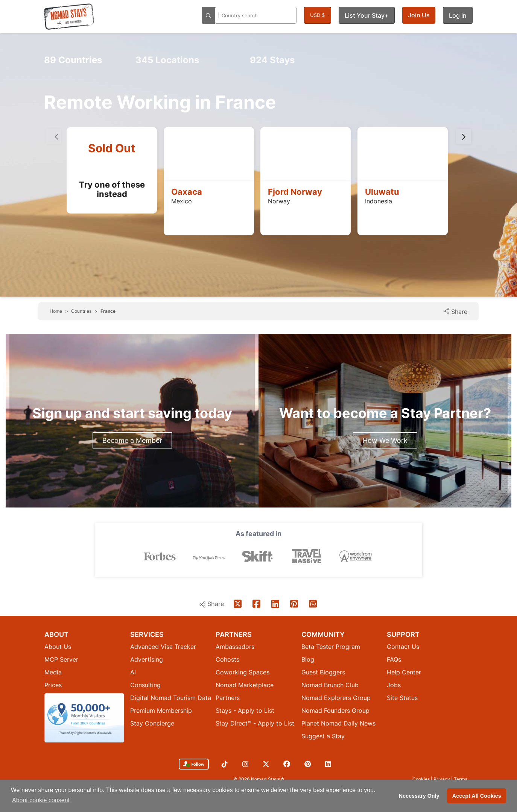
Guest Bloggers (323, 672)
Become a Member (132, 440)
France (108, 311)
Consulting (145, 685)
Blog (308, 659)
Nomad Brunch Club (330, 685)
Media (53, 672)
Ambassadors (235, 647)
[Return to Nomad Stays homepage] (69, 17)
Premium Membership (161, 710)
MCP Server (61, 659)
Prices (53, 685)
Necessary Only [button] (419, 796)
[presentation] (464, 136)
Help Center (404, 672)
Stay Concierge (152, 723)
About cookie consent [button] (41, 800)
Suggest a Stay (323, 736)
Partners (228, 698)
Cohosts (227, 659)
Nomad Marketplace (245, 685)
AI (133, 672)
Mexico (182, 201)
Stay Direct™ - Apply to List (255, 723)
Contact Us (403, 647)
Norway (279, 201)
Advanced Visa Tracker (163, 647)
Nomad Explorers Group (336, 698)
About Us (58, 647)
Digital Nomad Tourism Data (171, 698)
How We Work (385, 440)
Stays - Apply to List (245, 710)
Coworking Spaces (243, 672)
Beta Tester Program (331, 647)
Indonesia (379, 201)
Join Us (419, 15)
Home (56, 311)
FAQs (394, 659)
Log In (458, 15)
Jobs (394, 685)
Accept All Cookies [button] (477, 796)
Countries (73, 60)
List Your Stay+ (367, 15)
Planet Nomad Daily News (338, 723)
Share (455, 311)
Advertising (147, 659)
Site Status (402, 698)
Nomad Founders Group (335, 710)
